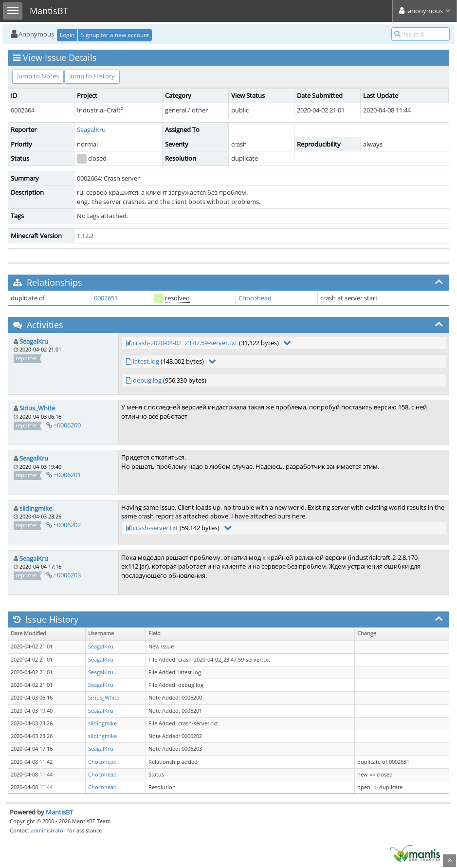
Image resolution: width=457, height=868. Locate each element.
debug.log (147, 380)
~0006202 (67, 525)
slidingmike (36, 508)
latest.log (146, 361)
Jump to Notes (38, 76)
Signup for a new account (115, 35)
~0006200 (67, 425)
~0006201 (67, 475)
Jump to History (92, 76)
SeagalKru (91, 129)
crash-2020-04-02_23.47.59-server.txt (185, 343)
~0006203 (67, 575)
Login (67, 35)
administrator (48, 830)
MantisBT (59, 812)
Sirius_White (37, 408)
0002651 (106, 298)
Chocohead (255, 298)
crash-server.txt (155, 528)
